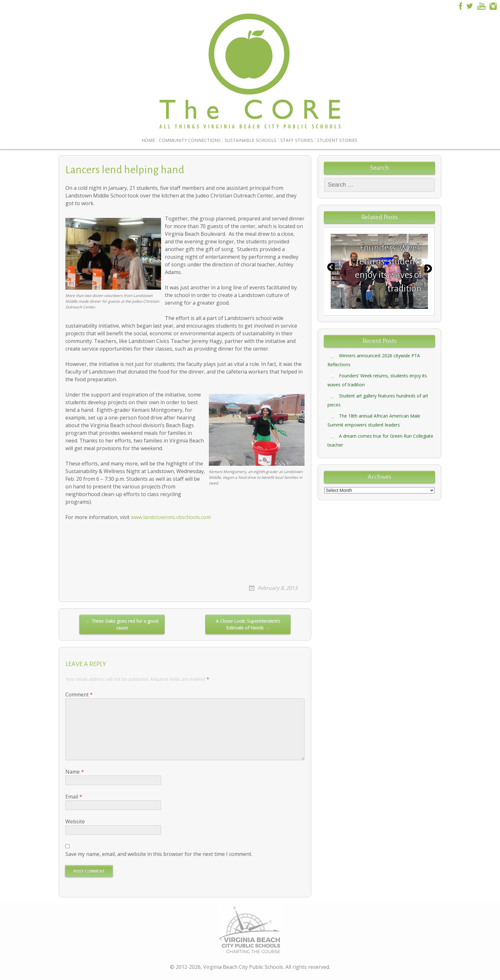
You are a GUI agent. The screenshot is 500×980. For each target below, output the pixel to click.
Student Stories (337, 140)
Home (148, 140)
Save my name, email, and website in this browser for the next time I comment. (159, 854)
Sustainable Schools (250, 140)
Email (74, 797)
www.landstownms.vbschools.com (171, 517)
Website (75, 821)
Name (75, 772)
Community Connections (190, 140)
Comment (79, 694)
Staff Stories (297, 140)
